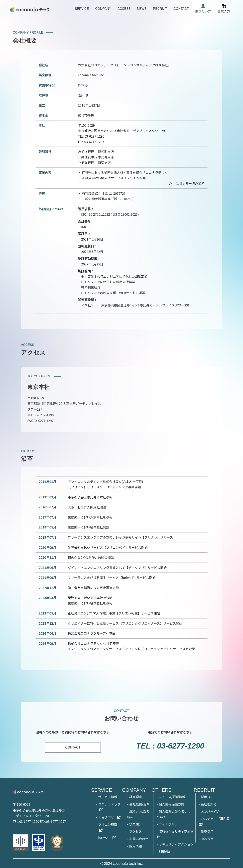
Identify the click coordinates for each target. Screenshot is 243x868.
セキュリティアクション (176, 844)
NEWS (142, 9)
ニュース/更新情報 (172, 797)
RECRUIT (160, 9)
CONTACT (181, 9)
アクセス (136, 831)
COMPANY (103, 9)
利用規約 (165, 851)
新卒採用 (207, 831)
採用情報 (136, 846)
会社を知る (209, 804)
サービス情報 (108, 797)
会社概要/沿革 (139, 804)
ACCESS (124, 9)
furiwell (104, 837)
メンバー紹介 (210, 811)
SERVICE (82, 9)
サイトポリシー (170, 824)
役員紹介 (136, 824)
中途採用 (207, 839)
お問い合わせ (139, 839)
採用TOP (207, 797)
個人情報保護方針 (171, 804)
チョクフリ (106, 817)
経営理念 (136, 797)
